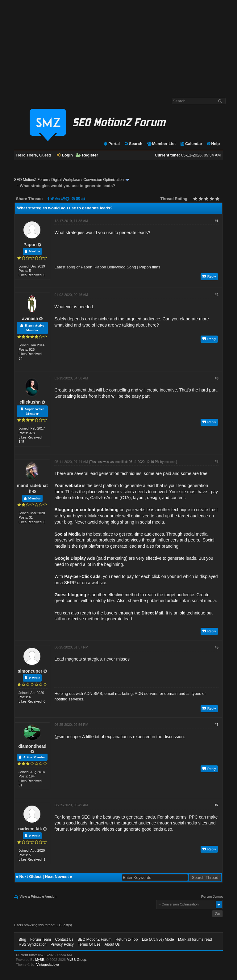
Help (213, 144)
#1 (217, 221)
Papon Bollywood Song (115, 267)
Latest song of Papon (73, 267)
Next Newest (57, 877)
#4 (217, 462)
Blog (23, 939)
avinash (30, 319)
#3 (217, 378)
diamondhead (32, 746)
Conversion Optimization (104, 180)
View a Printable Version (38, 897)
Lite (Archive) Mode (158, 939)
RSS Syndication (33, 944)
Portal (111, 144)
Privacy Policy (62, 944)
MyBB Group (76, 960)
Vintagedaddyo (48, 965)
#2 (217, 295)
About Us (112, 944)
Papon (30, 245)
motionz (170, 462)
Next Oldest (30, 877)
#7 (217, 805)
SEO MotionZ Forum (31, 180)
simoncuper (30, 671)
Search (133, 144)
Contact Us (64, 939)
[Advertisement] (118, 46)
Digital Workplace (66, 180)
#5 (217, 647)
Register (87, 155)
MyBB (40, 960)
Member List (161, 144)
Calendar (191, 144)
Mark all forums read (195, 939)
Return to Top (127, 939)
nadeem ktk (30, 829)
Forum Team (41, 939)
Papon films (150, 267)
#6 (217, 725)
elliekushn (30, 402)
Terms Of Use (89, 944)
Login (65, 155)
